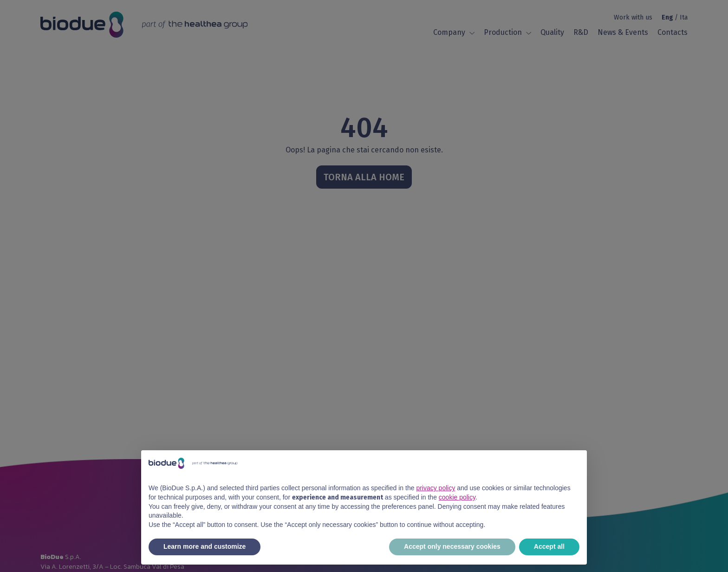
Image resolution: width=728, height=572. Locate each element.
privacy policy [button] (435, 488)
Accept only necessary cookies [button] (452, 546)
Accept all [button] (549, 546)
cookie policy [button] (457, 497)
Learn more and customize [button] (205, 546)
